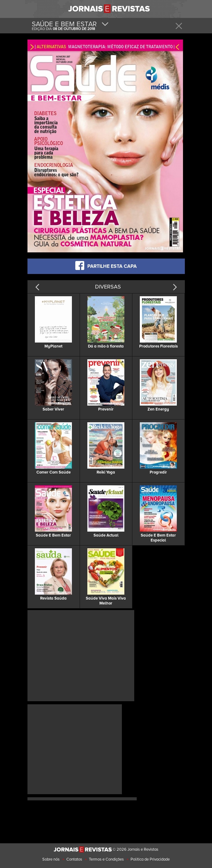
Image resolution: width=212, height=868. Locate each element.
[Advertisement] (81, 655)
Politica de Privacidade (150, 859)
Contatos (74, 859)
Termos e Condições (106, 859)
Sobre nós (51, 859)
